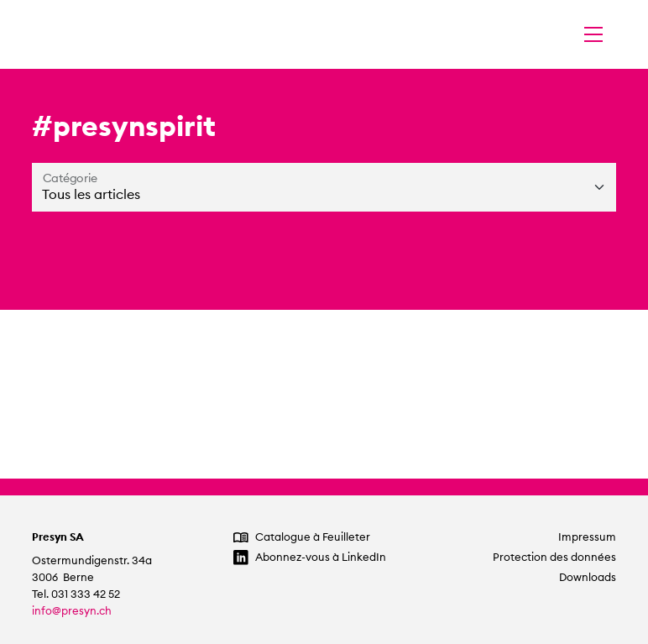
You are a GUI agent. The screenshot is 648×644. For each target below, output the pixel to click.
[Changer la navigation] (593, 34)
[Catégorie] (324, 187)
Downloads (588, 577)
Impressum (587, 537)
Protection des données (554, 557)
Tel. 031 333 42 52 (76, 594)
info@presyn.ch (72, 611)
